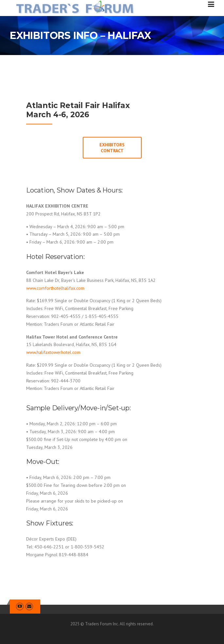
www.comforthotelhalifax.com (55, 288)
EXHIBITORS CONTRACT (112, 148)
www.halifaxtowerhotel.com (53, 352)
